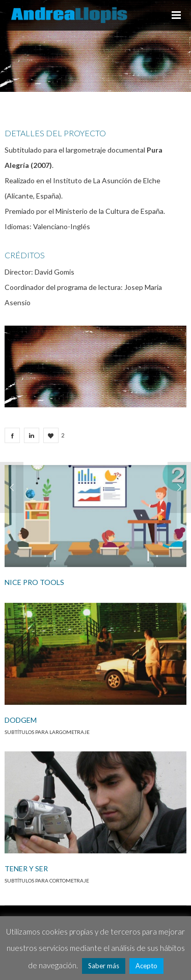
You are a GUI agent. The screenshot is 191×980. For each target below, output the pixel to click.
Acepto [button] (146, 966)
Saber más (104, 966)
